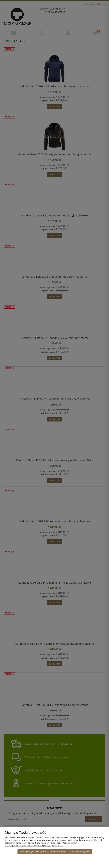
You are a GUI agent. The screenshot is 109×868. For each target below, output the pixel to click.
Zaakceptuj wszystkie (79, 852)
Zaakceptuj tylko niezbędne (33, 852)
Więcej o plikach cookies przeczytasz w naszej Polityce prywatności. (34, 845)
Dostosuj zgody (57, 852)
